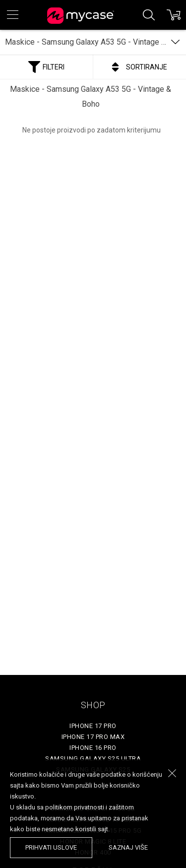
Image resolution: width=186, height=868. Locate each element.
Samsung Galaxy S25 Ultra (93, 759)
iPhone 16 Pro (93, 748)
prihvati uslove (51, 847)
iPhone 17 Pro (93, 726)
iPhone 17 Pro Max (93, 737)
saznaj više (128, 847)
